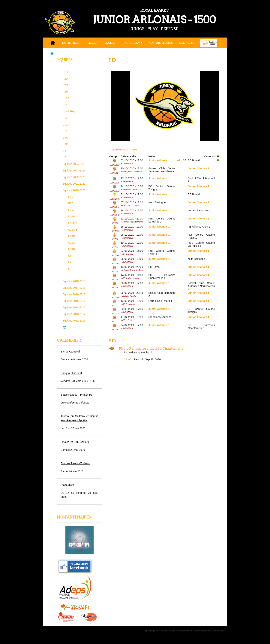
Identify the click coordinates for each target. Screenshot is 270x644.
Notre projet (72, 43)
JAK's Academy (132, 43)
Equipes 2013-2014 (74, 314)
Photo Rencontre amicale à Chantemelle (151, 349)
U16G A (73, 223)
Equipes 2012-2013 (74, 321)
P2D (65, 79)
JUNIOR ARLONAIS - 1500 (137, 17)
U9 (70, 256)
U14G (72, 236)
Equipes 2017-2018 (74, 288)
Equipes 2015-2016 (74, 301)
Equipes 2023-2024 (74, 171)
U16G (66, 98)
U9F (65, 144)
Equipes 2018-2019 (74, 281)
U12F (66, 118)
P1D (65, 72)
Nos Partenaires (161, 43)
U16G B (73, 230)
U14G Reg (69, 111)
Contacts (186, 43)
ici (152, 352)
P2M (65, 85)
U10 (65, 131)
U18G (72, 216)
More (127, 359)
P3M (65, 92)
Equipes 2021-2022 (74, 184)
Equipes (110, 43)
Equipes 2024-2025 (74, 164)
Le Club (93, 43)
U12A (66, 125)
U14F (66, 105)
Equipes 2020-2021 (74, 190)
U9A (65, 138)
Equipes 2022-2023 (74, 177)
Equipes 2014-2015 (74, 307)
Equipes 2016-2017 (74, 294)
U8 (64, 151)
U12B (72, 249)
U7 (64, 157)
